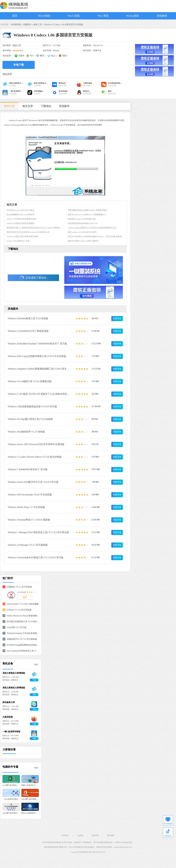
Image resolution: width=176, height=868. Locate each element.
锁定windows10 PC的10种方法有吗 (82, 232)
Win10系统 (44, 16)
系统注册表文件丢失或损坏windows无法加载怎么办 (28, 232)
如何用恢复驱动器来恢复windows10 (83, 223)
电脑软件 (27, 25)
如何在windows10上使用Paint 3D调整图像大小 (87, 215)
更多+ (37, 664)
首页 (15, 16)
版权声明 (95, 836)
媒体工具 (38, 25)
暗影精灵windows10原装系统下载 (82, 219)
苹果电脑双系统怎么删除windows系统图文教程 (87, 210)
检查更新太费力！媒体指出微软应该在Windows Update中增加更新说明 (36, 228)
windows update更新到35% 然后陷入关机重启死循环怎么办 (92, 228)
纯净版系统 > (17, 25)
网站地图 (111, 836)
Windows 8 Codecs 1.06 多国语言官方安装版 (64, 25)
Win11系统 (74, 16)
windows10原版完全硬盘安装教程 (20, 223)
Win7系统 (103, 16)
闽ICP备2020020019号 (97, 852)
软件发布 (65, 836)
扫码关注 (168, 833)
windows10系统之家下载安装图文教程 (22, 236)
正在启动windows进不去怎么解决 (20, 210)
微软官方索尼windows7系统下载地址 (83, 241)
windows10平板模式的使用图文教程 (21, 219)
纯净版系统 (84, 852)
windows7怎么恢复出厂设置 (18, 241)
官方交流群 (168, 821)
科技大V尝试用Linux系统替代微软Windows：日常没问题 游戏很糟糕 (96, 236)
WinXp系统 (133, 16)
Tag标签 (80, 836)
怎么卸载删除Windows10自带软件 (21, 215)
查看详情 (117, 319)
